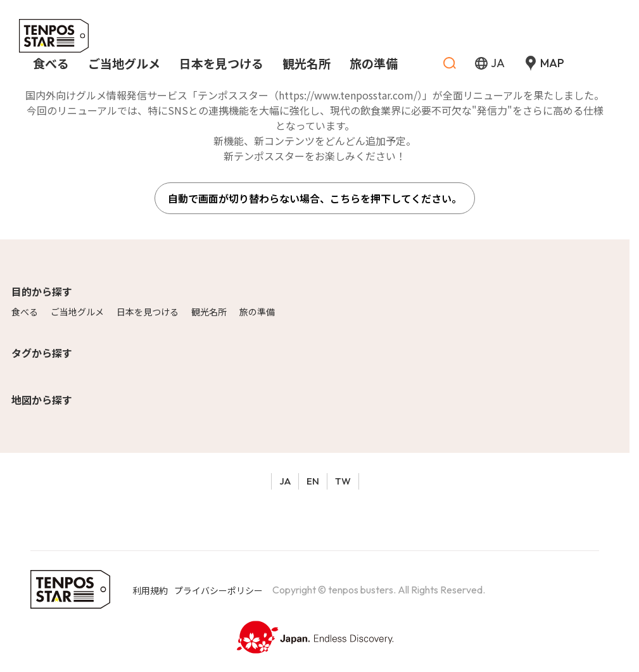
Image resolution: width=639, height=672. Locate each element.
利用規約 (150, 590)
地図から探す (42, 400)
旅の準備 (257, 312)
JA (285, 481)
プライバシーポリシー (218, 590)
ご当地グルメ (77, 312)
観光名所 (209, 312)
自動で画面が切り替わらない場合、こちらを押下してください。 (315, 198)
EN (313, 481)
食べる (25, 312)
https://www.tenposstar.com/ (348, 95)
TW (343, 481)
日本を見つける (148, 312)
